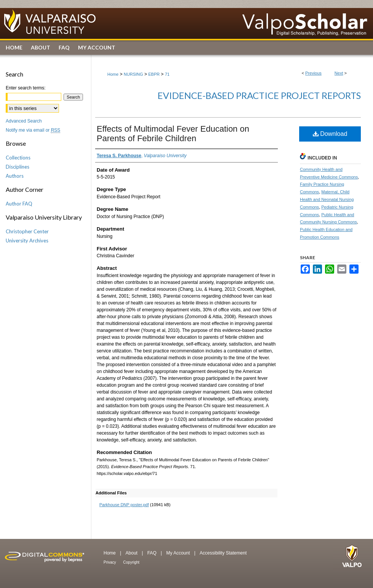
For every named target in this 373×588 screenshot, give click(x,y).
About (132, 553)
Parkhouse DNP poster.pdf (124, 505)
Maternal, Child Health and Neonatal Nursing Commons (327, 199)
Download (330, 134)
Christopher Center (27, 231)
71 (167, 74)
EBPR (154, 74)
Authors (15, 176)
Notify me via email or (33, 130)
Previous (313, 73)
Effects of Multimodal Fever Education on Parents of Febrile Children (173, 134)
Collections (18, 158)
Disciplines (18, 167)
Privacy (110, 562)
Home (113, 74)
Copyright (132, 562)
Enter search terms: (26, 88)
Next (339, 73)
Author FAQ (19, 204)
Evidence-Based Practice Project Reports (259, 95)
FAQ (152, 553)
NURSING (133, 74)
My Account (179, 553)
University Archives (27, 241)
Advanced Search (24, 121)
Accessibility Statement (223, 553)
